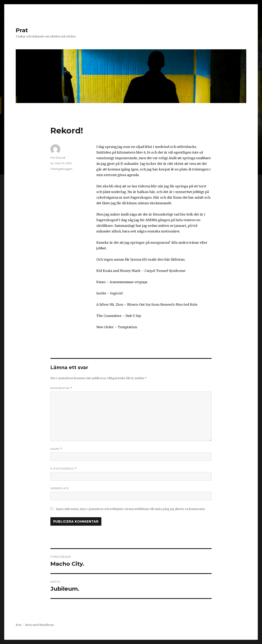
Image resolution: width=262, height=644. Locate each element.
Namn (56, 449)
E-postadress (63, 469)
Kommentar (61, 388)
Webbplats (60, 488)
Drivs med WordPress (39, 625)
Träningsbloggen (61, 169)
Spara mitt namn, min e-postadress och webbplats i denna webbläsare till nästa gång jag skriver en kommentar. (131, 509)
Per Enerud (58, 158)
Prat (22, 30)
